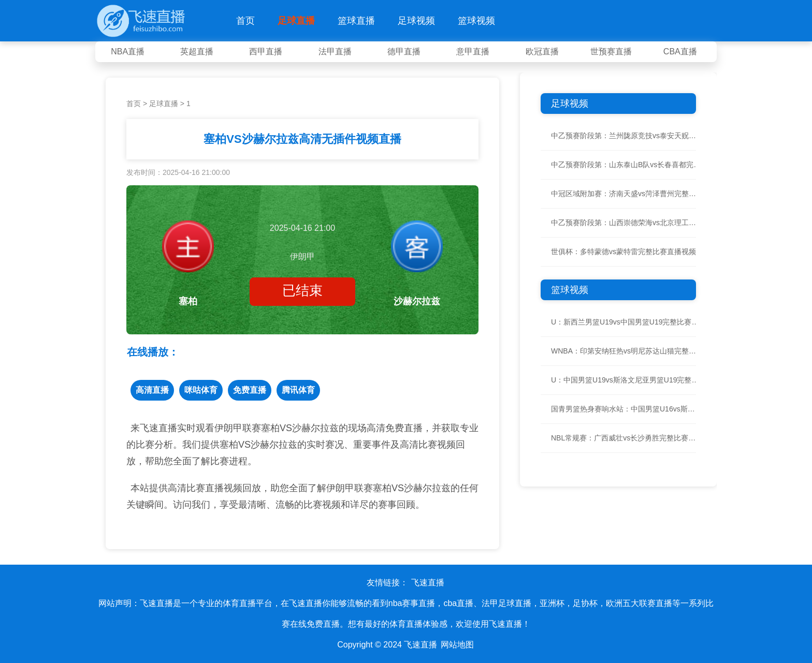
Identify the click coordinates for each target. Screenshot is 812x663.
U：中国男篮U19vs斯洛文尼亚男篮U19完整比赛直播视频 (626, 380)
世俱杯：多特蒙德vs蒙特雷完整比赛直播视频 (624, 252)
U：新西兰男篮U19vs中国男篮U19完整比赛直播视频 (626, 322)
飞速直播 (428, 583)
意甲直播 (473, 51)
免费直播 (250, 390)
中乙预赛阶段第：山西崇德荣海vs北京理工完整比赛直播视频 (626, 223)
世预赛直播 (611, 51)
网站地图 (457, 645)
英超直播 (197, 51)
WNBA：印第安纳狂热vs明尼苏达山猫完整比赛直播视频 (626, 351)
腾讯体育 (298, 390)
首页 (245, 21)
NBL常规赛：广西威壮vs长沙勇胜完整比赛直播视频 (626, 438)
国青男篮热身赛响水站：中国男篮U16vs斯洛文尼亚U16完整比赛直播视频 (626, 409)
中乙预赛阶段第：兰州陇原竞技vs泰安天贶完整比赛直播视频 (626, 136)
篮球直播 (356, 21)
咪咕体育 (201, 390)
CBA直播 (680, 51)
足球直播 (296, 21)
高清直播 (152, 390)
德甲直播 (404, 51)
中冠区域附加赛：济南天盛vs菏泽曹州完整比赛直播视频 (626, 194)
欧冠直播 (542, 51)
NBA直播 (128, 51)
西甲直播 (266, 51)
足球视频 (416, 21)
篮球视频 (476, 21)
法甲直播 (335, 51)
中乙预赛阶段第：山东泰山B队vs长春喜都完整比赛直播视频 (626, 165)
